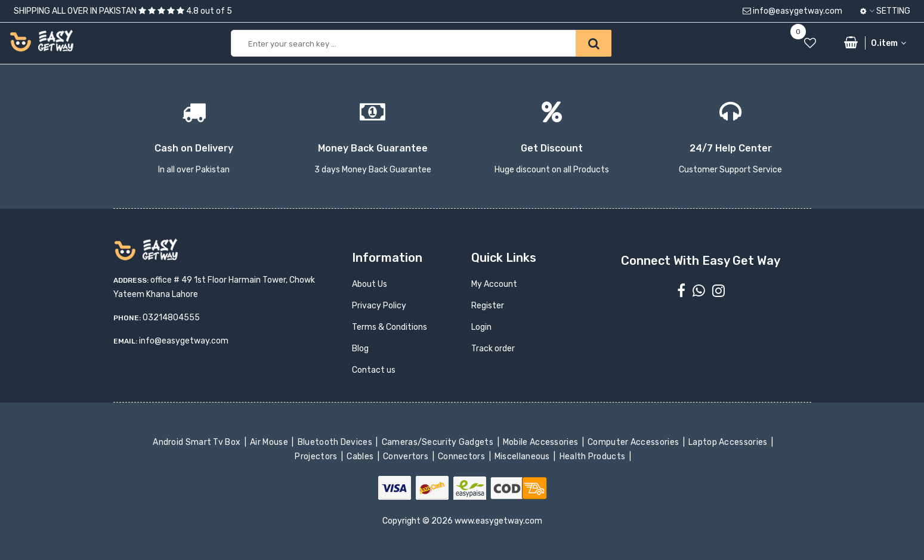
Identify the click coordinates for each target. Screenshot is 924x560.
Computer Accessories (634, 442)
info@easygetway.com (792, 11)
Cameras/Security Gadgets (438, 442)
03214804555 (171, 318)
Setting (885, 11)
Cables (361, 457)
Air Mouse (270, 442)
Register (488, 306)
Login (481, 327)
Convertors (407, 457)
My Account (494, 284)
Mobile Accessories (542, 442)
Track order (493, 349)
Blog (360, 349)
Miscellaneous (523, 457)
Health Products (593, 457)
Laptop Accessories (729, 442)
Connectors (463, 457)
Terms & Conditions (390, 327)
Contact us (374, 370)
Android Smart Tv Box (198, 442)
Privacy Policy (379, 306)
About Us (370, 284)
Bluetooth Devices (336, 442)
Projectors (317, 457)
